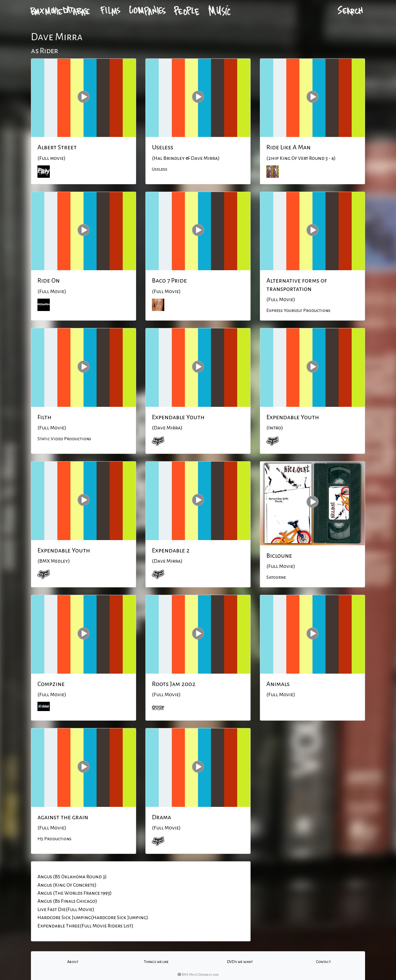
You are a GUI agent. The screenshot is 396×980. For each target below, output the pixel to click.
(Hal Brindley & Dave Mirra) (186, 158)
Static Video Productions (64, 439)
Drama (161, 817)
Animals (278, 684)
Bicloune (279, 556)
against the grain (63, 817)
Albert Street (57, 147)
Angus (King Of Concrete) (67, 885)
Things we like (156, 962)
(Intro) (275, 428)
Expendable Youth (178, 417)
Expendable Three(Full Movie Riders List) (85, 926)
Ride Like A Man (288, 147)
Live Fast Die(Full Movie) (66, 910)
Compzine (51, 684)
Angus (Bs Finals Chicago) (67, 901)
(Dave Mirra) (167, 428)
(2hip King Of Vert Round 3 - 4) (301, 158)
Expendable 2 (171, 550)
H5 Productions (54, 839)
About (73, 962)
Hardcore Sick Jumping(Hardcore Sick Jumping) (93, 918)
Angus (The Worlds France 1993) (75, 893)
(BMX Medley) (54, 561)
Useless (163, 147)
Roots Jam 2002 (174, 684)
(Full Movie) (52, 292)
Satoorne (276, 577)
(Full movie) (52, 158)
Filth (44, 417)
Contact (323, 962)
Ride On (49, 280)
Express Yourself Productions (298, 310)
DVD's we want (240, 962)
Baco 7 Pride (169, 280)
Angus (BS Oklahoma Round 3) (72, 877)
